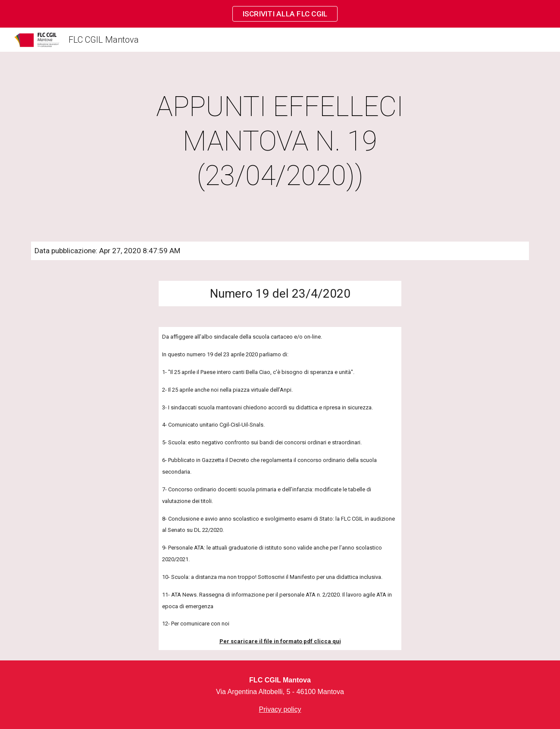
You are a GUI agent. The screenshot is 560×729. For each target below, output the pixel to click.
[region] (280, 14)
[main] (280, 141)
